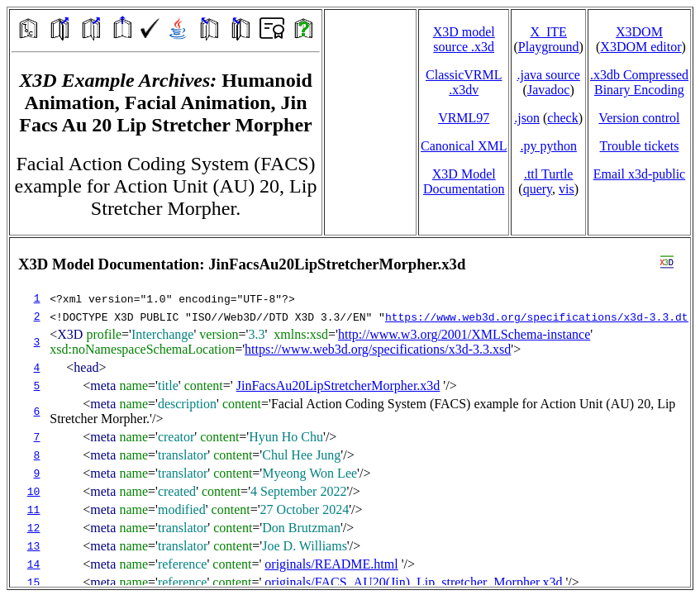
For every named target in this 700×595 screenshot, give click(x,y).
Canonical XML (464, 146)
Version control (639, 118)
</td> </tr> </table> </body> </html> (350, 412)
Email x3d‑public (640, 174)
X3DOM (639, 32)
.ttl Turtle (549, 174)
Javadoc (549, 90)
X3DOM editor (640, 47)
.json (527, 118)
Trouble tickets (640, 146)
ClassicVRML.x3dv (464, 82)
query (538, 189)
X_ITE (548, 32)
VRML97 (464, 118)
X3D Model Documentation (464, 181)
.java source (548, 75)
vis (567, 189)
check (562, 118)
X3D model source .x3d (464, 39)
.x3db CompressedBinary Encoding (639, 82)
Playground (549, 47)
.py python (548, 146)
